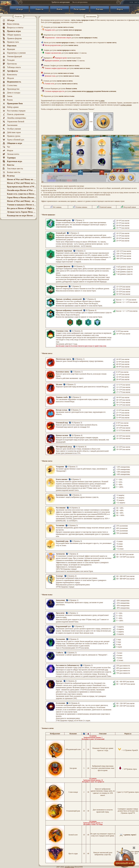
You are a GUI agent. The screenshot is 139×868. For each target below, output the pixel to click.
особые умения (126, 105)
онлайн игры (69, 867)
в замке (102, 101)
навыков (90, 91)
